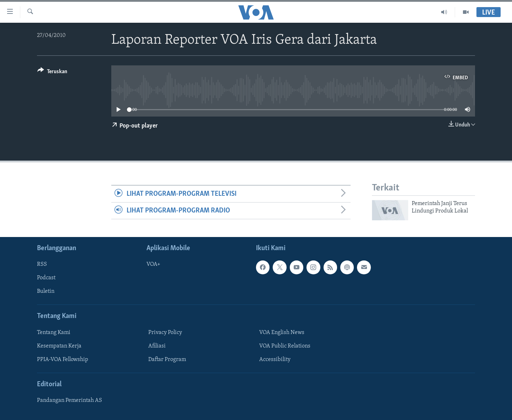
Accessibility (275, 359)
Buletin (46, 291)
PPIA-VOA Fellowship (63, 359)
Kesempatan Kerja (59, 346)
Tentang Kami (54, 332)
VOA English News (282, 332)
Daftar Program (167, 359)
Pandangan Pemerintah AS (70, 400)
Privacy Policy (165, 332)
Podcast (46, 278)
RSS (42, 264)
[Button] (52, 73)
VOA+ (153, 264)
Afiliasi (157, 346)
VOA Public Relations (285, 346)
